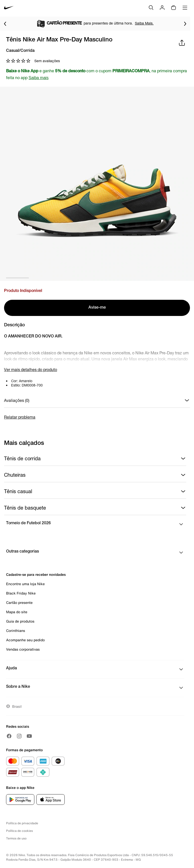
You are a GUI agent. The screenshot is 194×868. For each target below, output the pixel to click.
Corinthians (16, 631)
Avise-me (97, 308)
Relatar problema (20, 417)
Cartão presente (19, 602)
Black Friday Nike (21, 593)
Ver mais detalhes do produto (31, 369)
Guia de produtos (20, 621)
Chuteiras (95, 475)
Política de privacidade (22, 823)
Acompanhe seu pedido (25, 640)
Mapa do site (17, 612)
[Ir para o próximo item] (185, 24)
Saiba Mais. (144, 23)
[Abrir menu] (185, 8)
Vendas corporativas (23, 649)
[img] (174, 8)
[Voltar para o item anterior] (5, 24)
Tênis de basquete (95, 508)
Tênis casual (95, 491)
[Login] (162, 8)
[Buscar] (151, 8)
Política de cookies (19, 831)
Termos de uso (16, 838)
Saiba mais (39, 78)
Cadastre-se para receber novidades (36, 574)
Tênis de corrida (95, 459)
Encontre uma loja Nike (25, 584)
